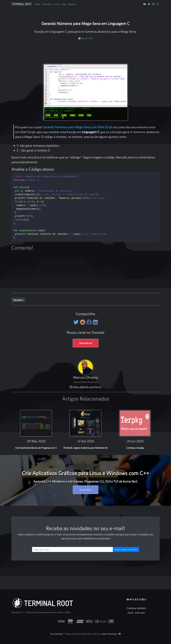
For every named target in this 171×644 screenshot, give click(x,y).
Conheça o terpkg (135, 448)
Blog (64, 4)
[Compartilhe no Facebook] (90, 322)
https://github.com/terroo (85, 387)
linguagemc (18, 300)
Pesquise (72, 4)
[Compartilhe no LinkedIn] (95, 322)
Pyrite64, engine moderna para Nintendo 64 (86, 448)
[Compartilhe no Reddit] (83, 322)
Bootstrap (112, 634)
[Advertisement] (85, 48)
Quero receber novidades (126, 549)
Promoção (47, 4)
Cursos (57, 4)
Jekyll (104, 634)
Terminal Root (22, 4)
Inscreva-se (86, 343)
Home (38, 4)
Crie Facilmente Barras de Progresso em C (36, 448)
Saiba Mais (86, 490)
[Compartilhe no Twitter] (77, 322)
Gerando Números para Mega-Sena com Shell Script (77, 127)
